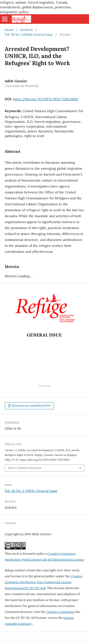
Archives (26, 30)
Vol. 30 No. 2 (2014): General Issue (29, 35)
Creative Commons (60, 612)
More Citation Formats (25, 468)
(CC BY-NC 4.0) (44, 582)
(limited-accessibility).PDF (31, 406)
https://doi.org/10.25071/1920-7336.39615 (46, 99)
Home (9, 30)
